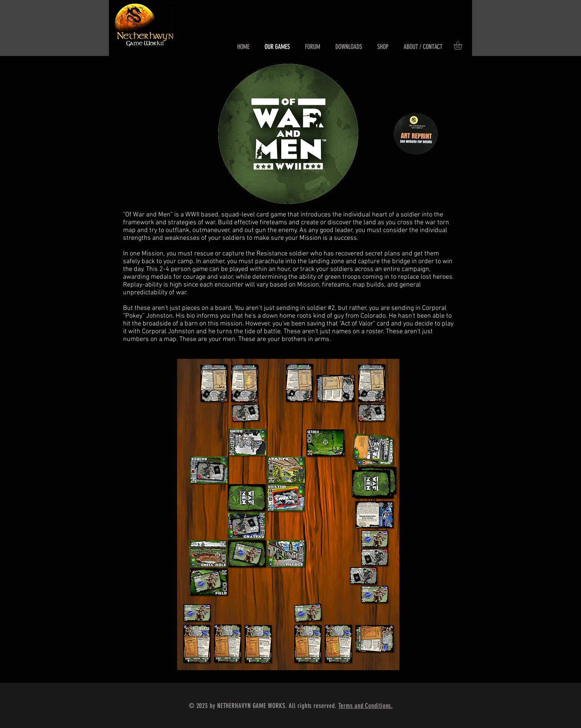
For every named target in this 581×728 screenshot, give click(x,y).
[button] (463, 45)
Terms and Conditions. (366, 706)
